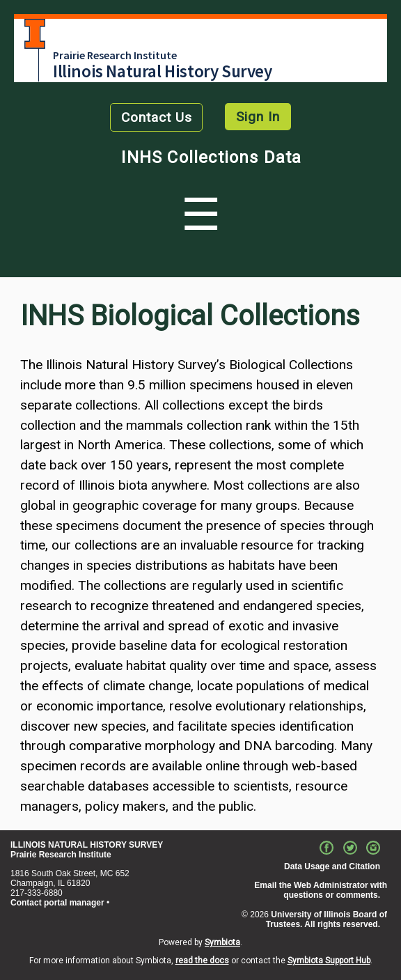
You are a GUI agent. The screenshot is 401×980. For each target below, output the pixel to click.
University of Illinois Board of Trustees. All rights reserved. (327, 919)
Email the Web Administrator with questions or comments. (321, 890)
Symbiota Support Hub (329, 960)
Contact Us (157, 117)
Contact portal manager (57, 903)
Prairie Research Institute (115, 55)
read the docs (202, 960)
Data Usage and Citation (332, 866)
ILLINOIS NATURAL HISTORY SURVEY (87, 845)
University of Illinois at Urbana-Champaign (35, 34)
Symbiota (222, 942)
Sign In (258, 117)
